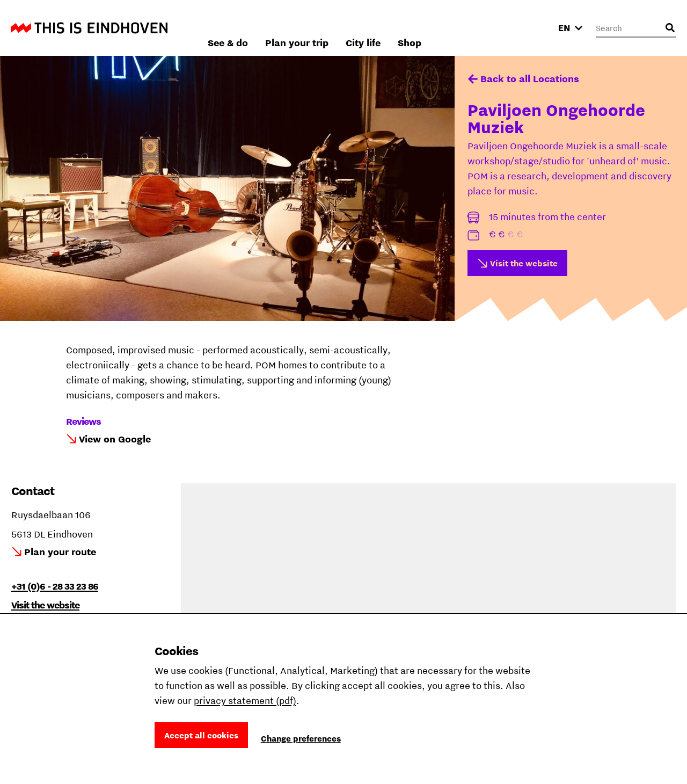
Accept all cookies (201, 735)
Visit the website (524, 263)
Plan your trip (412, 28)
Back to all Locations (530, 79)
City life (478, 28)
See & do (343, 28)
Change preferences (301, 738)
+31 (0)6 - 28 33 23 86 (55, 586)
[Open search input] (670, 28)
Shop (525, 28)
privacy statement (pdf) (245, 700)
